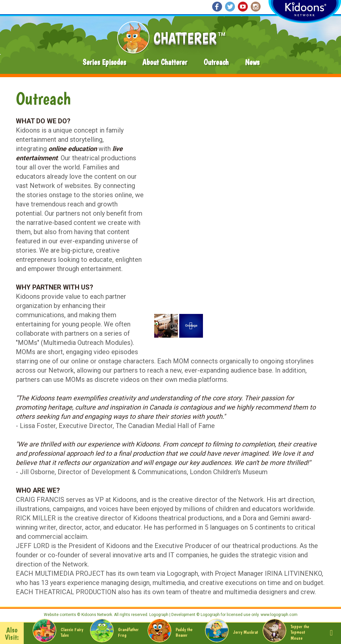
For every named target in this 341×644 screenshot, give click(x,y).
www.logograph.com (279, 615)
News (252, 62)
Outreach (216, 62)
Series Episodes (104, 62)
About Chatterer (165, 62)
